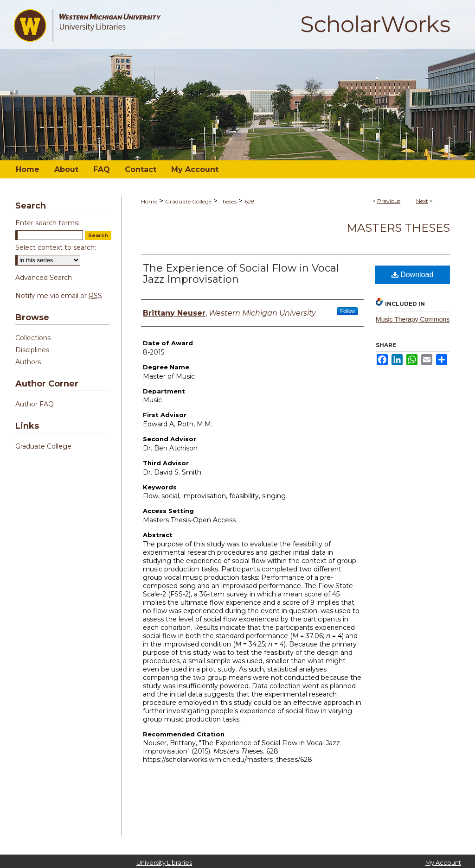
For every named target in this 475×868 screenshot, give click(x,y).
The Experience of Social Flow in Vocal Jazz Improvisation (241, 274)
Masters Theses (398, 228)
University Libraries (164, 862)
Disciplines (32, 350)
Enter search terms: (47, 223)
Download (413, 275)
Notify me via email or (59, 296)
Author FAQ (35, 404)
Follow (347, 311)
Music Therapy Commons (413, 319)
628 (250, 201)
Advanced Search (44, 278)
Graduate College (188, 201)
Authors (28, 362)
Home (149, 201)
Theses (228, 201)
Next (422, 201)
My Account (443, 862)
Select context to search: (56, 247)
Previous (389, 201)
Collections (33, 338)
